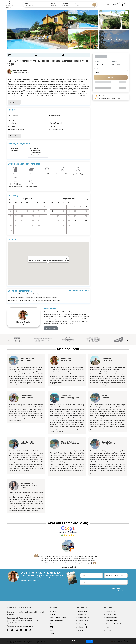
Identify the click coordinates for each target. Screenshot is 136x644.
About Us (53, 611)
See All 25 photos (114, 39)
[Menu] (127, 5)
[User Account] (120, 5)
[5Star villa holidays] (11, 4)
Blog (52, 630)
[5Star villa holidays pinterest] (30, 630)
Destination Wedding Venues (115, 624)
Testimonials (55, 624)
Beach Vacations (111, 615)
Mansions (109, 627)
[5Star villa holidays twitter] (8, 630)
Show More (14, 102)
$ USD (113, 5)
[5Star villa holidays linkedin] (21, 630)
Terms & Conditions (57, 621)
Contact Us (27, 626)
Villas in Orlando (83, 611)
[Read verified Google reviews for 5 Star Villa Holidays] (68, 531)
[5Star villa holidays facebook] (12, 630)
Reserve (111, 77)
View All (81, 630)
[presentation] (93, 590)
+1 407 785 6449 (15, 623)
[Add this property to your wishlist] (122, 13)
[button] (128, 340)
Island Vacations (111, 618)
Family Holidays (111, 611)
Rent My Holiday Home (58, 618)
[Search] (94, 5)
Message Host (51, 328)
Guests (96, 69)
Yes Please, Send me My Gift (118, 590)
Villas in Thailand (84, 618)
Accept (90, 641)
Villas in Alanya (83, 621)
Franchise (53, 615)
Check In (97, 62)
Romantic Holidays (112, 621)
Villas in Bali (82, 615)
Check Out (114, 62)
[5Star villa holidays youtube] (26, 630)
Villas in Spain (83, 627)
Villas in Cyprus (83, 624)
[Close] (66, 259)
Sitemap (53, 633)
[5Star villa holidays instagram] (17, 630)
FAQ (52, 627)
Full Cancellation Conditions (79, 291)
